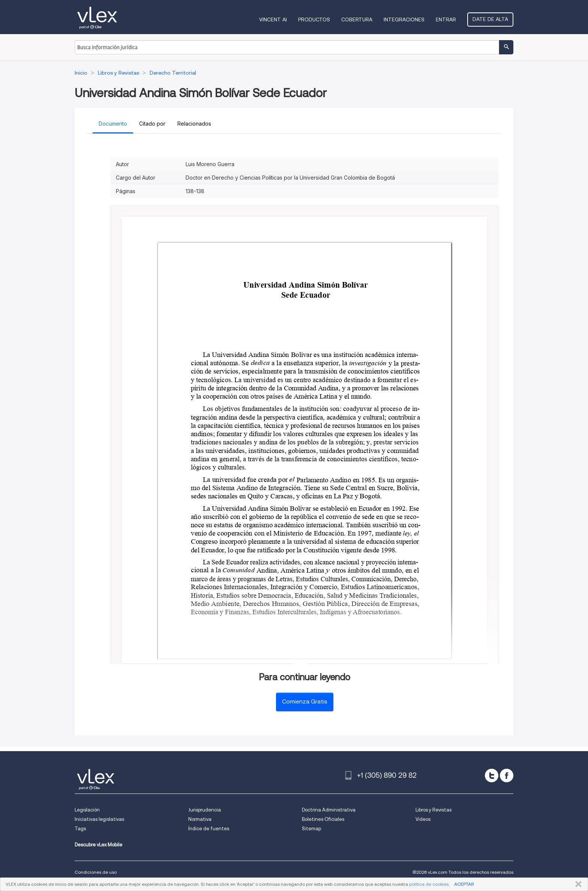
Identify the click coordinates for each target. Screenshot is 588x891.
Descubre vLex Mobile (98, 845)
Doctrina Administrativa (329, 810)
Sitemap (311, 829)
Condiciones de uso (96, 872)
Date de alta (490, 19)
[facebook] (507, 775)
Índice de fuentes (209, 829)
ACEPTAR (464, 884)
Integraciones (404, 19)
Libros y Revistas (433, 810)
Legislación (87, 810)
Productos (314, 19)
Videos (423, 819)
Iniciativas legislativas (99, 819)
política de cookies (429, 884)
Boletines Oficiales (323, 819)
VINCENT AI (273, 19)
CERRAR (577, 884)
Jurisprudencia (205, 810)
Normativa (200, 819)
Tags (80, 829)
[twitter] (492, 775)
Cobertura (357, 19)
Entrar (446, 19)
